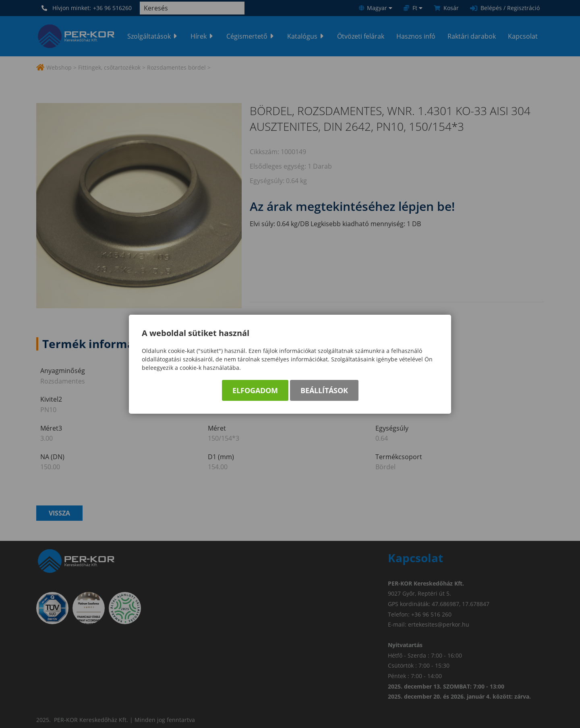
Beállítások (324, 390)
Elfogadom (255, 390)
